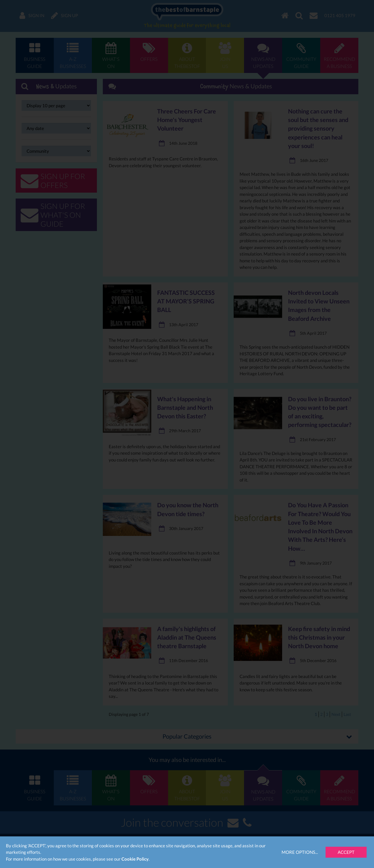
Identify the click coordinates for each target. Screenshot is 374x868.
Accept (346, 852)
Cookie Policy (135, 859)
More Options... (300, 852)
